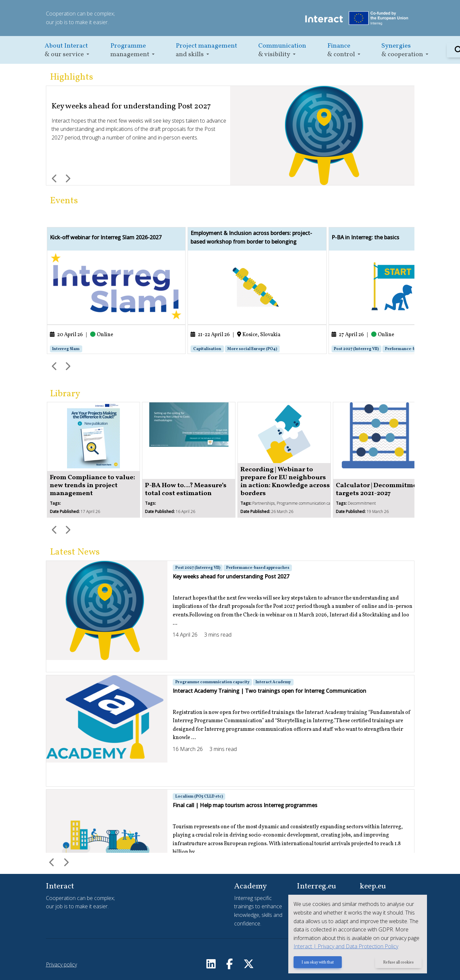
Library (65, 394)
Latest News (75, 552)
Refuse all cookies (398, 962)
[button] (67, 50)
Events (64, 201)
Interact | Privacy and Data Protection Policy (346, 946)
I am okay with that (318, 962)
